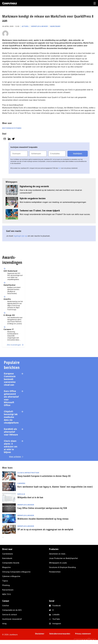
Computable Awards (11, 563)
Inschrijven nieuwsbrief (12, 619)
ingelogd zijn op (20, 236)
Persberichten (55, 572)
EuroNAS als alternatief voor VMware (11, 432)
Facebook (57, 606)
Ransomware (8, 590)
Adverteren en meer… (58, 554)
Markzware (55, 26)
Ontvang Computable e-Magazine (16, 572)
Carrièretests (8, 554)
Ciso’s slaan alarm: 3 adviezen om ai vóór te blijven (11, 447)
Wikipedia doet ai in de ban (30, 497)
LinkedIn (56, 615)
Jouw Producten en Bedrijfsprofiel (63, 558)
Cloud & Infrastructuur (28, 473)
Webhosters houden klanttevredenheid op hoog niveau (43, 519)
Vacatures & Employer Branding (62, 567)
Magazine (6, 567)
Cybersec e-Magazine (11, 576)
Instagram (57, 624)
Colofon (6, 606)
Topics (5, 581)
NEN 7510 (6, 594)
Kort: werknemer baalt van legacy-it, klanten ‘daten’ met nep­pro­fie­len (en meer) (55, 487)
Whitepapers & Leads (58, 563)
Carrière (21, 483)
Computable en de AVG (12, 610)
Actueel (25, 26)
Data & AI (21, 494)
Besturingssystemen (12, 128)
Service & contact (10, 615)
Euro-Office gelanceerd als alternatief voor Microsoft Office (11, 398)
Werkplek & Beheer (39, 26)
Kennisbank (7, 558)
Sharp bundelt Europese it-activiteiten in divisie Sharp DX (44, 476)
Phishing (6, 585)
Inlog (4, 624)
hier (60, 168)
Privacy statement (83, 634)
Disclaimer (40, 634)
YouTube (56, 619)
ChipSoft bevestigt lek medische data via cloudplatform (11, 417)
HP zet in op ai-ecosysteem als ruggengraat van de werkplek (45, 529)
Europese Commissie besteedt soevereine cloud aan (10, 379)
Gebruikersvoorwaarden (60, 634)
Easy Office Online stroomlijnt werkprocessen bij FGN (42, 508)
